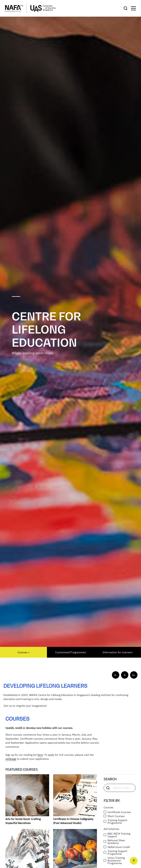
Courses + (24, 652)
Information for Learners (118, 652)
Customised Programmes (71, 652)
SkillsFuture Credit (117, 847)
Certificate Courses (117, 812)
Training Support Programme (116, 821)
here (40, 755)
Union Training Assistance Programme (114, 860)
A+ (134, 675)
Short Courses (114, 816)
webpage (11, 759)
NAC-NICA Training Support (117, 835)
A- (116, 675)
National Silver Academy (114, 842)
